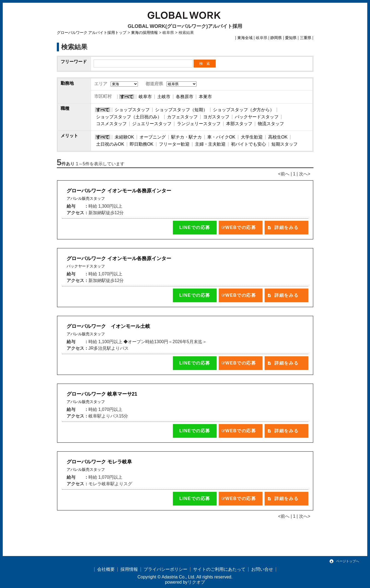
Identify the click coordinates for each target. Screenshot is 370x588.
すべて (127, 97)
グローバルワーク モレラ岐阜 (99, 462)
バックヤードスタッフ (257, 117)
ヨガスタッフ (216, 117)
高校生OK (278, 137)
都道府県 (154, 84)
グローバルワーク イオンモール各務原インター (119, 191)
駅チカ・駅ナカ (187, 137)
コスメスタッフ (111, 124)
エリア (101, 84)
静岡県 (276, 38)
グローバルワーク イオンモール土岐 (108, 326)
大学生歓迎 (252, 137)
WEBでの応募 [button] (241, 227)
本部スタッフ (239, 124)
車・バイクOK (221, 137)
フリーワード (74, 62)
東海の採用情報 (144, 33)
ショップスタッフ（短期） (181, 110)
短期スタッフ (285, 144)
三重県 (306, 38)
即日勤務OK (142, 144)
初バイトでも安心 (248, 144)
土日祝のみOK (110, 144)
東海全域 (245, 38)
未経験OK (124, 137)
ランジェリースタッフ (199, 124)
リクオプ (196, 582)
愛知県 (291, 38)
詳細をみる (286, 227)
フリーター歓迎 (174, 144)
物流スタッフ (271, 124)
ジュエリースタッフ (152, 124)
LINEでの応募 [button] (195, 227)
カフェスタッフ (182, 117)
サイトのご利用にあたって (219, 569)
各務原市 (185, 97)
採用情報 (129, 569)
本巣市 (205, 97)
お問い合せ (262, 569)
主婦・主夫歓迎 (210, 144)
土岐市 (164, 97)
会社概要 (106, 569)
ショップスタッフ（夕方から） (244, 110)
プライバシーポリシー (165, 569)
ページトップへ (348, 561)
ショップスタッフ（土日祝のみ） (129, 117)
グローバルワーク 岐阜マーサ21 (102, 394)
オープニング (153, 137)
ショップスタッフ (132, 110)
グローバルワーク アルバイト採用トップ (92, 33)
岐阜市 (145, 97)
